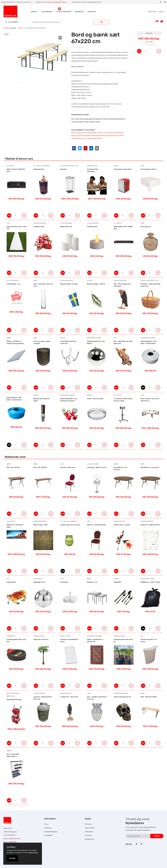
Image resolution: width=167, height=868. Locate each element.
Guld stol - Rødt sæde (68, 467)
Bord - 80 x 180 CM (40, 467)
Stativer (36, 395)
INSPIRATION (79, 12)
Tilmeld (157, 836)
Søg (101, 22)
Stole (142, 395)
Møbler (9, 338)
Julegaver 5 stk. (39, 227)
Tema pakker (11, 521)
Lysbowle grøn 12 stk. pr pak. (70, 525)
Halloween (120, 133)
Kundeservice (90, 839)
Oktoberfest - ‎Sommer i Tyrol (98, 133)
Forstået (12, 858)
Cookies (11, 847)
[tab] (6, 34)
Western (74, 133)
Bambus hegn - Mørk (41, 525)
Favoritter (88, 835)
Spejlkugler (38, 579)
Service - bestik (65, 636)
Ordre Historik (90, 828)
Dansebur (64, 169)
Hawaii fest (112, 133)
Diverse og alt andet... (148, 579)
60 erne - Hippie (86, 138)
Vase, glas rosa (146, 227)
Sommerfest (76, 138)
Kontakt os (92, 12)
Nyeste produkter (64, 12)
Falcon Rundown (62, 861)
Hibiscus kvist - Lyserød (122, 525)
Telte (8, 223)
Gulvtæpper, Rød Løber (94, 636)
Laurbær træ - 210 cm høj (69, 697)
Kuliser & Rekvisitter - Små (69, 166)
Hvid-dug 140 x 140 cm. (149, 169)
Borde (21, 28)
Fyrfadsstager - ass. (13, 284)
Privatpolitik (48, 835)
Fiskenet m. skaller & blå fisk (150, 525)
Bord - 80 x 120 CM (13, 467)
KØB (143, 388)
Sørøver (80, 133)
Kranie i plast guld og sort (122, 697)
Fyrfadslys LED (92, 227)
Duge (142, 166)
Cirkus (73, 136)
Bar (142, 636)
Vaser (142, 223)
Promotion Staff (92, 166)
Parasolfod (64, 582)
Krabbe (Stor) (11, 582)
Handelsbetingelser (51, 832)
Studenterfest (97, 138)
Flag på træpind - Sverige (69, 284)
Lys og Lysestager (66, 223)
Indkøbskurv (89, 832)
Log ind (161, 12)
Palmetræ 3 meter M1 (41, 639)
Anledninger (47, 12)
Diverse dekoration (40, 223)
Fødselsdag (95, 136)
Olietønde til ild (39, 169)
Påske (85, 133)
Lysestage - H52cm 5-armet (97, 467)
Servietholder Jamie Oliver (123, 169)
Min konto (88, 824)
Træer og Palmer (119, 521)
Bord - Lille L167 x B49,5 (149, 697)
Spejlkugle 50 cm (39, 582)
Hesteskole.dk (58, 853)
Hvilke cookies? (33, 853)
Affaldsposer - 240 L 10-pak (150, 582)
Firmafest (87, 136)
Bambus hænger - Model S (96, 284)
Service (116, 166)
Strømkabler (11, 636)
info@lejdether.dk (14, 839)
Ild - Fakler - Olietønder (41, 166)
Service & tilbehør (10, 28)
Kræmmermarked (105, 136)
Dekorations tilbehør (94, 338)
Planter (90, 280)
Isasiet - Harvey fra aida (95, 399)
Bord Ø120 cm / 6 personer (150, 467)
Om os (46, 824)
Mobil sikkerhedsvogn (14, 700)
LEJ (139, 51)
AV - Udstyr (117, 223)
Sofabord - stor (92, 582)
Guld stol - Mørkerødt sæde (96, 525)
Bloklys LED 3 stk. (66, 227)
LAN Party (80, 136)
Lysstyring (10, 166)
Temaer (34, 12)
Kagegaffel (117, 582)
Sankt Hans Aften (117, 136)
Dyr (115, 338)
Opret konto (152, 12)
